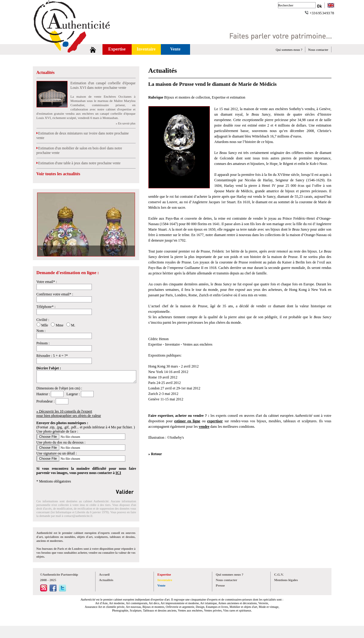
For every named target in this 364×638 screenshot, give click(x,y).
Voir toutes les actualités (58, 174)
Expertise (117, 49)
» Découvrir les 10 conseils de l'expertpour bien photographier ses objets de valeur (69, 413)
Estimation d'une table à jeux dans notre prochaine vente (79, 163)
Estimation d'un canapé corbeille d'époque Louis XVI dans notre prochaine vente (103, 85)
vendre (204, 427)
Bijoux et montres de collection (187, 97)
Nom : (41, 331)
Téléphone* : (46, 307)
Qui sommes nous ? (230, 574)
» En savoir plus (126, 123)
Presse (220, 585)
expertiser (215, 421)
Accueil (104, 574)
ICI (118, 473)
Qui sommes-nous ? (289, 50)
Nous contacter (318, 50)
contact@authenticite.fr (78, 516)
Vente (175, 49)
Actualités (46, 73)
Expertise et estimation (229, 97)
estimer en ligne (187, 421)
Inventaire (146, 49)
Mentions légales (286, 580)
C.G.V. (279, 574)
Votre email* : (47, 282)
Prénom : (43, 343)
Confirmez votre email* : (55, 294)
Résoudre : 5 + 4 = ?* (52, 356)
